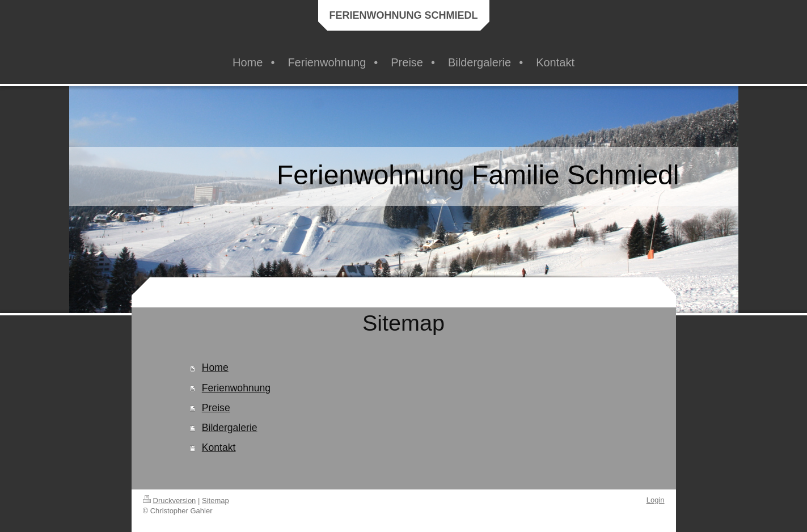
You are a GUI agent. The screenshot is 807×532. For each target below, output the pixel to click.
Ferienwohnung (236, 388)
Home (215, 368)
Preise (216, 408)
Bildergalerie (230, 428)
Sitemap (216, 501)
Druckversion (170, 501)
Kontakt (219, 447)
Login (656, 500)
